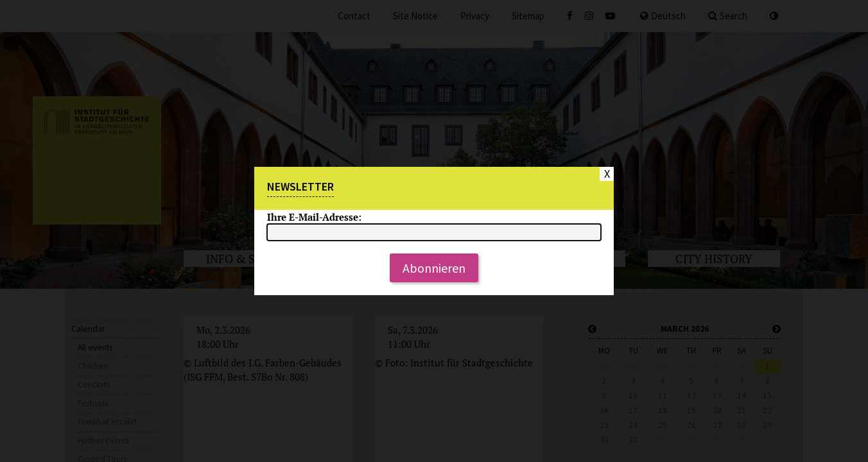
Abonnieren (434, 268)
